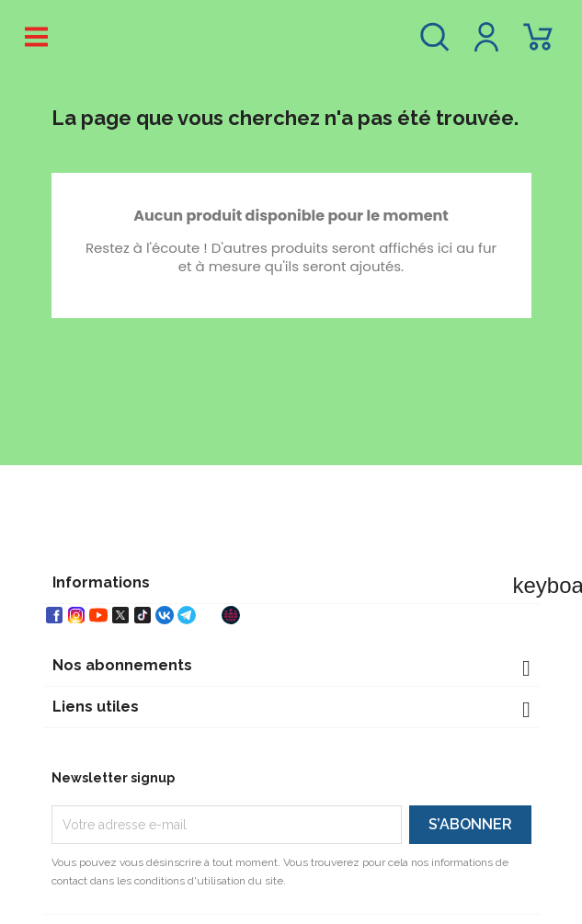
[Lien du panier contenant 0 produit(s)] (538, 46)
